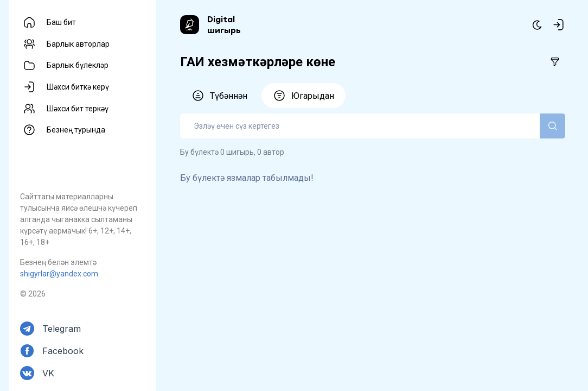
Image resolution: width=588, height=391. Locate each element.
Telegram (62, 329)
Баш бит (61, 22)
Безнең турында (76, 130)
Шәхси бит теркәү (78, 109)
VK (48, 373)
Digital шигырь (224, 24)
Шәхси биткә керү (78, 87)
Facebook (63, 351)
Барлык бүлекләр (78, 65)
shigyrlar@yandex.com (59, 274)
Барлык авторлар (78, 44)
